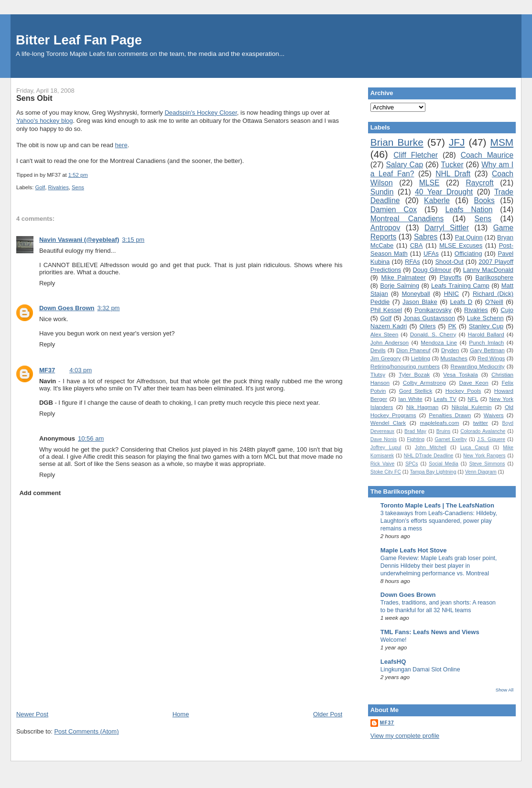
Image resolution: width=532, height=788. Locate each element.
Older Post (328, 714)
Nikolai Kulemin (472, 407)
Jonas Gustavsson (429, 318)
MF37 (47, 370)
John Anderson (390, 342)
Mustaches (454, 358)
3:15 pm (133, 240)
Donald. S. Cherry (433, 334)
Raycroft (480, 183)
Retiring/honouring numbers (405, 366)
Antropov (385, 228)
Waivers (494, 415)
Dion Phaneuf (413, 350)
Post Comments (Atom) (86, 731)
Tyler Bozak (414, 374)
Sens (78, 187)
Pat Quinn (469, 237)
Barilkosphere (495, 277)
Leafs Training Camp (460, 286)
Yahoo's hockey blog (45, 121)
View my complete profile (405, 736)
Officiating (468, 254)
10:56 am (91, 438)
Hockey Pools (463, 391)
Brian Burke (397, 142)
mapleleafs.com (440, 423)
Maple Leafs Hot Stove (414, 550)
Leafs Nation (469, 210)
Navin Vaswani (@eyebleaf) (79, 240)
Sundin (382, 192)
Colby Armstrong (424, 383)
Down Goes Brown (67, 308)
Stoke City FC (386, 472)
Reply (47, 283)
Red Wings (491, 358)
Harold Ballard (486, 334)
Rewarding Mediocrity (477, 366)
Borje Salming (400, 286)
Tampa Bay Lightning (433, 472)
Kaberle (437, 200)
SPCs (412, 464)
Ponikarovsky (433, 310)
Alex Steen (384, 334)
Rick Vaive (382, 464)
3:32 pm (108, 308)
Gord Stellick (416, 391)
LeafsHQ (393, 662)
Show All (505, 690)
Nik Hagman (423, 407)
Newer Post (32, 714)
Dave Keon (473, 383)
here (121, 145)
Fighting (416, 439)
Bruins (443, 431)
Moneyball (416, 294)
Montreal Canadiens (407, 219)
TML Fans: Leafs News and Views (430, 632)
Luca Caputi (475, 448)
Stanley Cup (486, 326)
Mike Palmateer (403, 277)
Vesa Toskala (460, 374)
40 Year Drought (444, 192)
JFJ (457, 142)
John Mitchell (431, 448)
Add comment (40, 493)
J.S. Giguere (491, 439)
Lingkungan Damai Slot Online (420, 669)
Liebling (421, 358)
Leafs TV (445, 399)
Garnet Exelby (451, 439)
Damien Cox (394, 210)
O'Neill (494, 302)
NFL (473, 399)
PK (452, 326)
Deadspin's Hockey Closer (201, 113)
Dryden (450, 350)
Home (181, 714)
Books (484, 200)
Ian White (410, 399)
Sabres (426, 237)
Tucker (452, 165)
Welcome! (394, 640)
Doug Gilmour (432, 270)
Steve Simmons (487, 464)
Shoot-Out (449, 262)
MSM (502, 142)
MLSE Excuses (461, 245)
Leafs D (461, 302)
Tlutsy (378, 374)
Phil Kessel (386, 310)
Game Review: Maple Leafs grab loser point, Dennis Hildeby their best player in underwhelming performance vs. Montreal (439, 566)
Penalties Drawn (450, 415)
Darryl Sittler (447, 228)
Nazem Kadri (389, 326)
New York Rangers (484, 456)
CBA (417, 245)
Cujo (507, 310)
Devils (378, 350)
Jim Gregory (386, 358)
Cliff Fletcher (416, 155)
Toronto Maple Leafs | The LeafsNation (437, 505)
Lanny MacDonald (488, 270)
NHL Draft (453, 174)
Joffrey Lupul (386, 448)
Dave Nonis (384, 439)
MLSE (429, 183)
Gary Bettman (487, 350)
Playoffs (451, 277)
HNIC (451, 294)
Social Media (444, 464)
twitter (481, 423)
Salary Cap (404, 165)
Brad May (415, 431)
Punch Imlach (486, 342)
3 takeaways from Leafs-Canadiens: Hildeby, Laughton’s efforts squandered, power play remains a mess (439, 521)
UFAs (431, 254)
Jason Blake (420, 302)
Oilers (427, 326)
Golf (40, 187)
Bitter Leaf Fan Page (79, 40)
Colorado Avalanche (483, 431)
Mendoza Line (439, 342)
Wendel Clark (388, 423)
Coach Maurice (487, 155)
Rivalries (58, 187)
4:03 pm (81, 370)
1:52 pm (78, 175)
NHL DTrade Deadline (429, 456)
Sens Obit (34, 98)
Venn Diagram (481, 472)
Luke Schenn (485, 318)
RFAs (413, 262)
